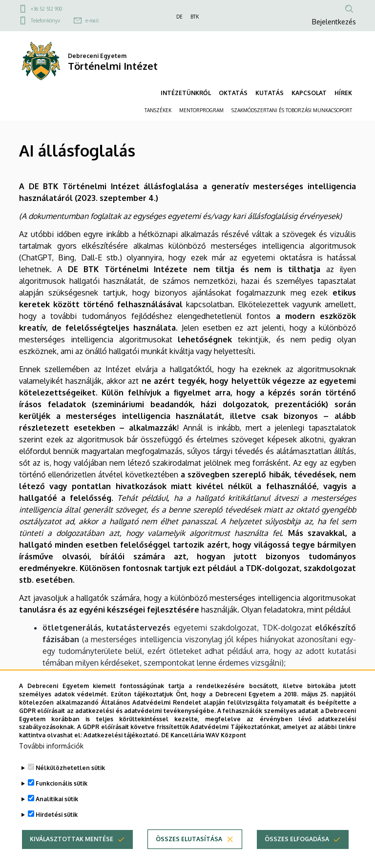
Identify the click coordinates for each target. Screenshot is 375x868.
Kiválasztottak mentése (72, 850)
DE (179, 17)
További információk (51, 757)
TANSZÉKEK (158, 110)
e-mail (92, 20)
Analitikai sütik (57, 810)
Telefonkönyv (45, 20)
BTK (195, 17)
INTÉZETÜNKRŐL (186, 93)
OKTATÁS (233, 93)
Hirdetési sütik (57, 825)
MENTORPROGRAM (201, 110)
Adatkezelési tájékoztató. (122, 746)
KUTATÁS (270, 93)
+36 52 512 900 (46, 9)
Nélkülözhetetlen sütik (70, 779)
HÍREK (343, 93)
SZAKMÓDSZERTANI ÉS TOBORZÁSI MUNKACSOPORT (292, 110)
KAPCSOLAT (309, 93)
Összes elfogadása (297, 850)
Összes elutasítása (189, 850)
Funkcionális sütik (62, 794)
